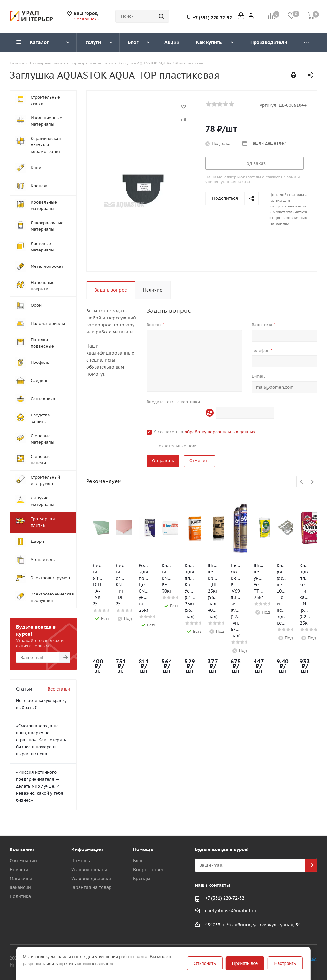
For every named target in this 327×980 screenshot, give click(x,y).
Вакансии (20, 887)
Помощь (80, 861)
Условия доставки (91, 879)
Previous (302, 482)
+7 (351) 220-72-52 (212, 18)
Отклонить (205, 963)
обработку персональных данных (220, 432)
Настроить (285, 963)
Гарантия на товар (91, 887)
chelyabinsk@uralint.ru (231, 911)
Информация (87, 849)
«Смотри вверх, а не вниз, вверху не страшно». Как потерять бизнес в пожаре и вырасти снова (41, 740)
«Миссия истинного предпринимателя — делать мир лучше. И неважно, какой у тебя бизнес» (40, 786)
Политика (20, 896)
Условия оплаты (89, 870)
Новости (19, 870)
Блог (138, 861)
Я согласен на (205, 432)
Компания (22, 849)
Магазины (21, 879)
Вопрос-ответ (148, 870)
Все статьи (59, 689)
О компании (23, 861)
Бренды (142, 879)
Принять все (245, 963)
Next (312, 482)
